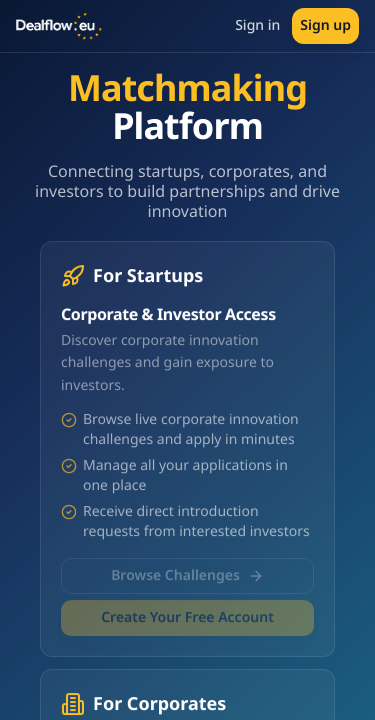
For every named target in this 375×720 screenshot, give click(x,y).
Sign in (257, 25)
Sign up (325, 25)
